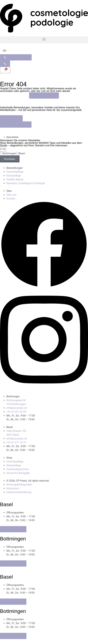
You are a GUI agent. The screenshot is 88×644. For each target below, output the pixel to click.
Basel (22, 154)
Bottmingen (9, 154)
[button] (44, 40)
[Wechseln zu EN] (5, 51)
